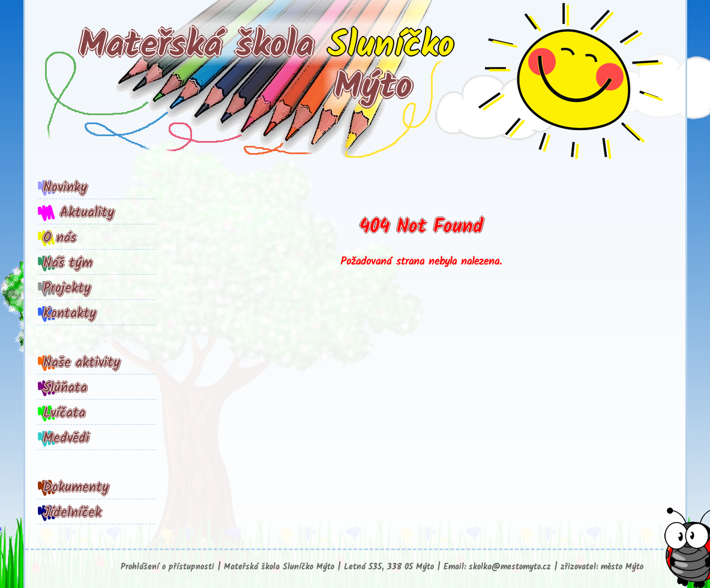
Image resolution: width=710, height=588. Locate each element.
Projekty (67, 289)
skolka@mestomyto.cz (510, 567)
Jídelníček (72, 513)
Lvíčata (64, 413)
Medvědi (66, 439)
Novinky (65, 188)
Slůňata (65, 388)
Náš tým (68, 263)
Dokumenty (76, 488)
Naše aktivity (82, 363)
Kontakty (70, 314)
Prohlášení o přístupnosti (167, 567)
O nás (60, 238)
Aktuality (87, 213)
